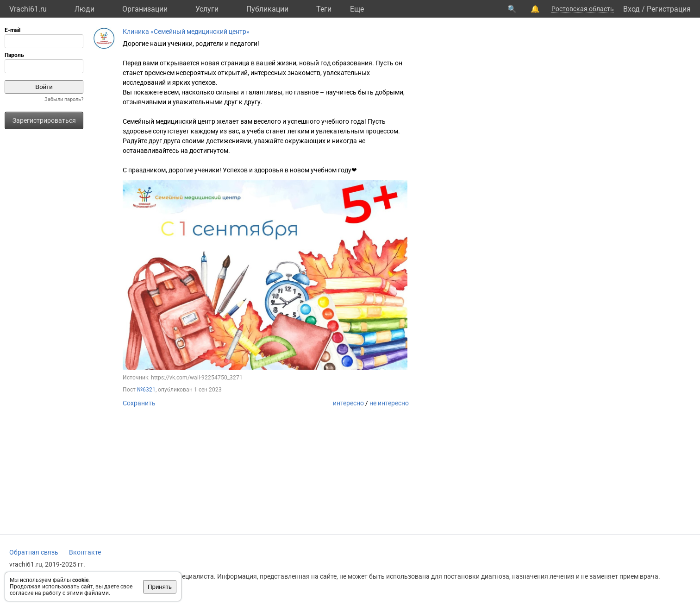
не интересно (389, 403)
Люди (84, 9)
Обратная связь (34, 552)
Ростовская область (583, 9)
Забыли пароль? (64, 99)
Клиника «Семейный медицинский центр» (186, 32)
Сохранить (139, 403)
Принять (160, 587)
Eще (357, 9)
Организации (145, 9)
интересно (348, 403)
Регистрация (669, 9)
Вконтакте (85, 552)
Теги (324, 9)
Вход (631, 9)
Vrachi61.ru (28, 9)
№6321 (146, 390)
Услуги (207, 9)
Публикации (267, 9)
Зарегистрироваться (44, 120)
